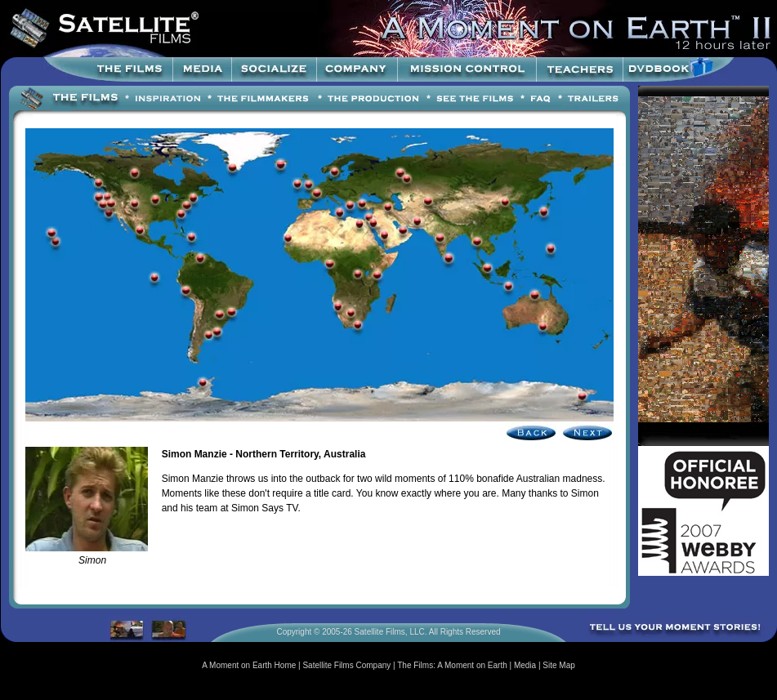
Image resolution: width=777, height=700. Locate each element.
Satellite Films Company (346, 665)
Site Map (558, 665)
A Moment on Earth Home (249, 665)
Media (525, 665)
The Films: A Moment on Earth (452, 665)
